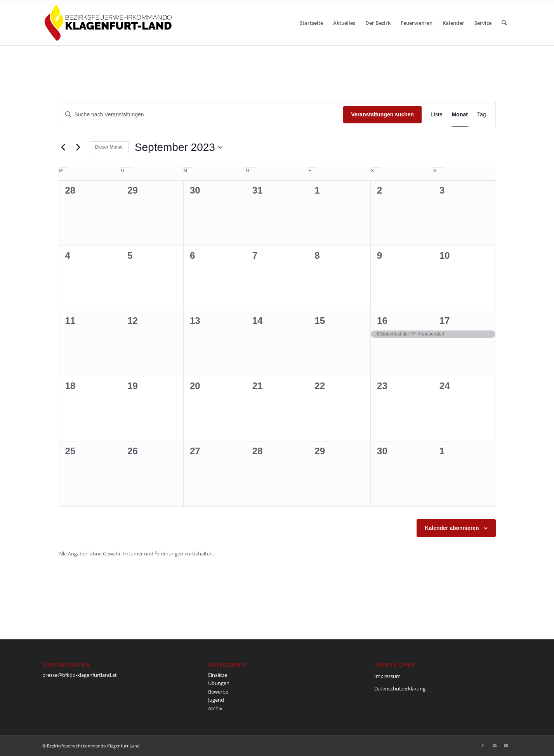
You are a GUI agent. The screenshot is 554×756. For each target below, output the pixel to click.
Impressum (387, 676)
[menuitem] (311, 23)
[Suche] (504, 23)
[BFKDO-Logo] (110, 23)
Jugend (216, 700)
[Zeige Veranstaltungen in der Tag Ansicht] (482, 115)
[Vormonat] (63, 147)
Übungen (219, 683)
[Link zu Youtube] (506, 746)
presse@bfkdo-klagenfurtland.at (80, 675)
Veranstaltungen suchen (382, 114)
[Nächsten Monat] (78, 147)
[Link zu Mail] (495, 746)
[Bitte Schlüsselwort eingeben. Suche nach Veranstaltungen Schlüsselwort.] (201, 115)
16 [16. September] (382, 321)
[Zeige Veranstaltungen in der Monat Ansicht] (460, 115)
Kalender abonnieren (452, 528)
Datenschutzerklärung (400, 689)
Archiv (215, 708)
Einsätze (218, 675)
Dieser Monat (109, 147)
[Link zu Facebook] (483, 746)
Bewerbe (218, 692)
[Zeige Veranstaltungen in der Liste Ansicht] (437, 115)
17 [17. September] (445, 321)
